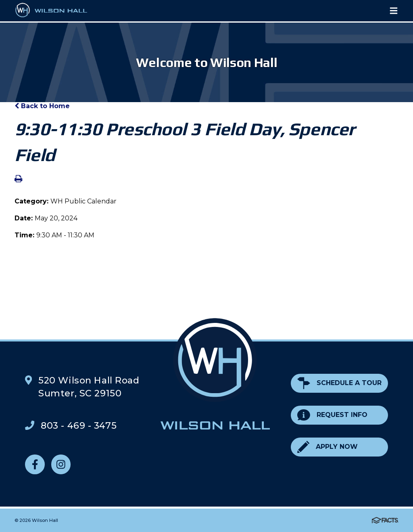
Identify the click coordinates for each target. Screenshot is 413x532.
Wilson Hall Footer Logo (215, 374)
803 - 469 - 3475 (79, 425)
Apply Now (327, 447)
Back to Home (42, 106)
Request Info (332, 415)
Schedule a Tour (339, 383)
